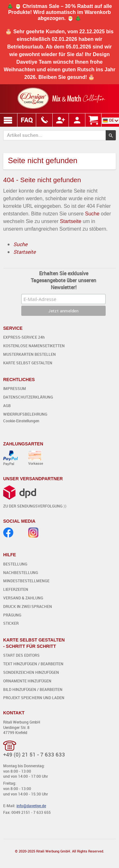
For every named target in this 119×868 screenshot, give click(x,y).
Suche (92, 214)
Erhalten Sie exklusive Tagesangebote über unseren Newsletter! (63, 280)
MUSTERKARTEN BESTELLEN (30, 354)
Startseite (71, 221)
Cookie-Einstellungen (21, 421)
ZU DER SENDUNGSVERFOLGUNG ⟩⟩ (35, 506)
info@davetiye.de (31, 806)
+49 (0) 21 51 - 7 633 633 (34, 754)
